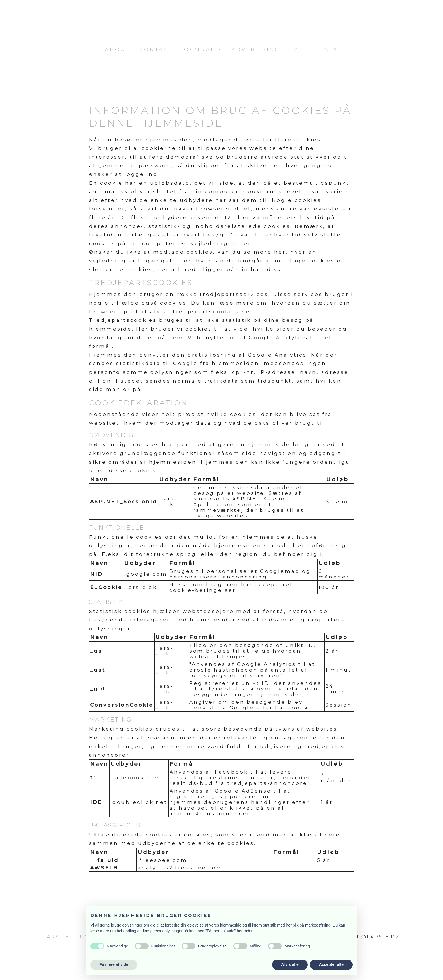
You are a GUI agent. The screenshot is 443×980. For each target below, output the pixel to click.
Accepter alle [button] (331, 964)
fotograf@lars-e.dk (363, 937)
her (245, 243)
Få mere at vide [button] (114, 964)
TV (294, 49)
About (118, 49)
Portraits (202, 49)
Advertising (256, 49)
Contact (156, 49)
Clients (323, 49)
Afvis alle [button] (290, 964)
